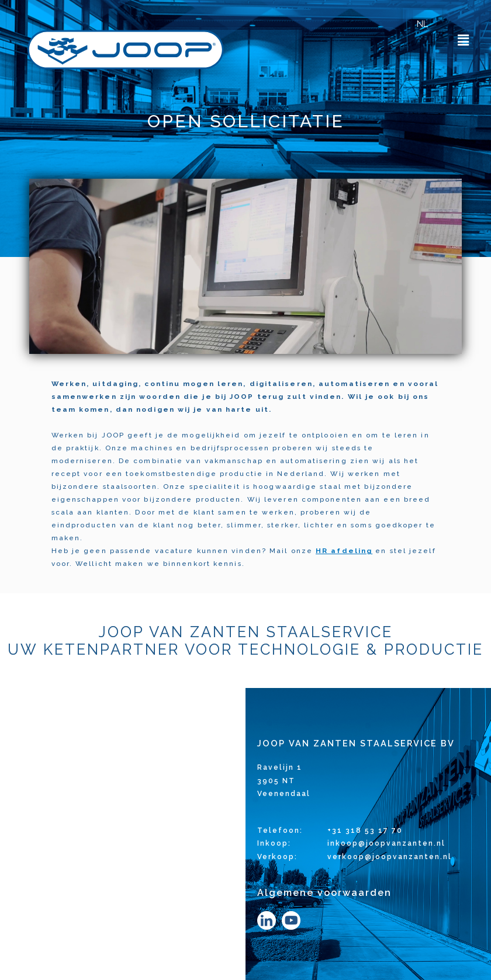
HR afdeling (344, 551)
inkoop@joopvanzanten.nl (386, 843)
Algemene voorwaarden (324, 893)
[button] (464, 40)
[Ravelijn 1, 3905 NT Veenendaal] (123, 834)
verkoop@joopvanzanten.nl (390, 857)
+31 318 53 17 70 (365, 830)
